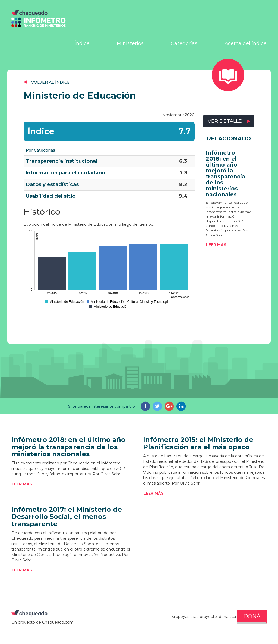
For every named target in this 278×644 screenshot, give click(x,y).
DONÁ (252, 616)
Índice (82, 43)
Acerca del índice (246, 43)
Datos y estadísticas (52, 184)
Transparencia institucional (61, 161)
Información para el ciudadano (65, 173)
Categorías (184, 43)
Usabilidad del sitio (51, 196)
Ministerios (130, 43)
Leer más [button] (216, 245)
